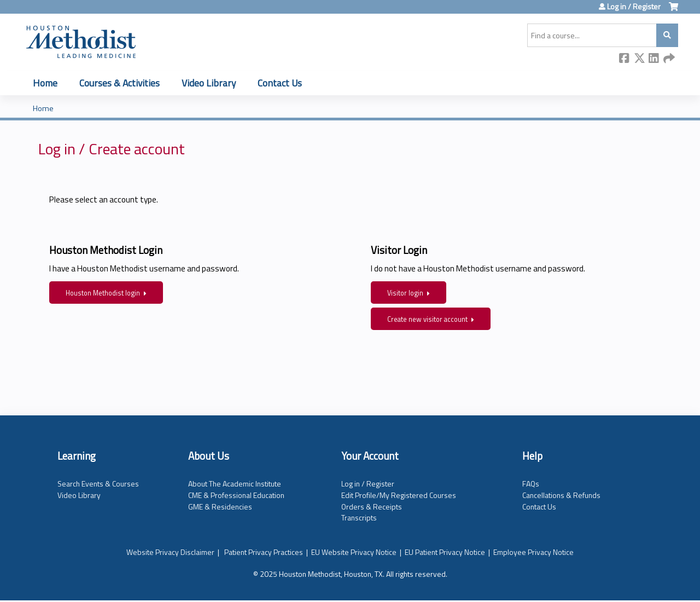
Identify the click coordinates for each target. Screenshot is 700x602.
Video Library (209, 83)
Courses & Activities (119, 83)
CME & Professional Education (236, 495)
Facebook (625, 59)
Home (45, 83)
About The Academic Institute (235, 484)
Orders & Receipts (372, 507)
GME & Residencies (220, 507)
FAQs (531, 484)
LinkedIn (654, 59)
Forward (669, 59)
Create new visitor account (427, 319)
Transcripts (359, 517)
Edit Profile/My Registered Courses (399, 495)
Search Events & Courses (98, 484)
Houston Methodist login (103, 293)
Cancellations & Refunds (561, 495)
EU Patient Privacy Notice (445, 552)
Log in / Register (634, 7)
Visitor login (405, 293)
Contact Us (280, 83)
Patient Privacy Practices (264, 552)
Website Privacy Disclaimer (170, 552)
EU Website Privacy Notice (354, 552)
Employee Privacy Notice (533, 552)
